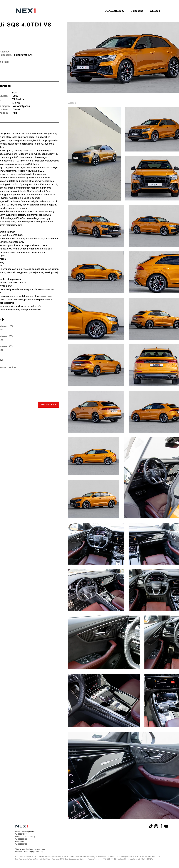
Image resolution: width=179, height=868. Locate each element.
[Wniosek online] (49, 405)
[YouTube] (166, 826)
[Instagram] (156, 826)
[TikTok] (151, 826)
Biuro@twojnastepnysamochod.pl (31, 852)
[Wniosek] (155, 11)
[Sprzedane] (137, 11)
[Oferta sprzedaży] (114, 11)
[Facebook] (161, 826)
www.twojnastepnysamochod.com (32, 849)
